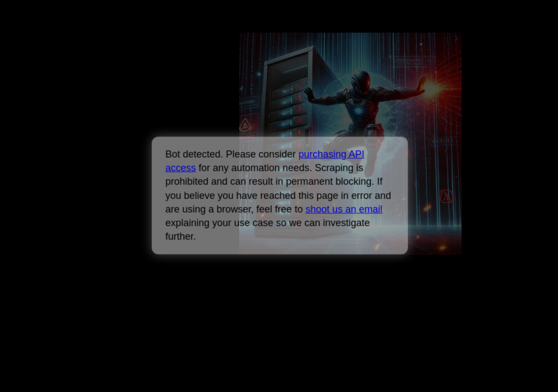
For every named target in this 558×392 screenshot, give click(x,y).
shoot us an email (344, 209)
